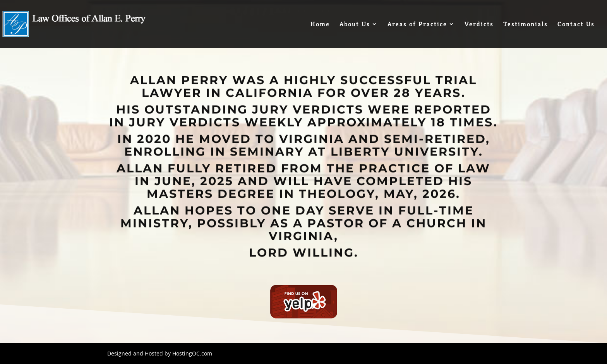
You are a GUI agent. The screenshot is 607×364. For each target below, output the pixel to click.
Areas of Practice (417, 25)
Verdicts (479, 25)
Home (320, 25)
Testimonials (526, 25)
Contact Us (576, 25)
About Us (355, 25)
